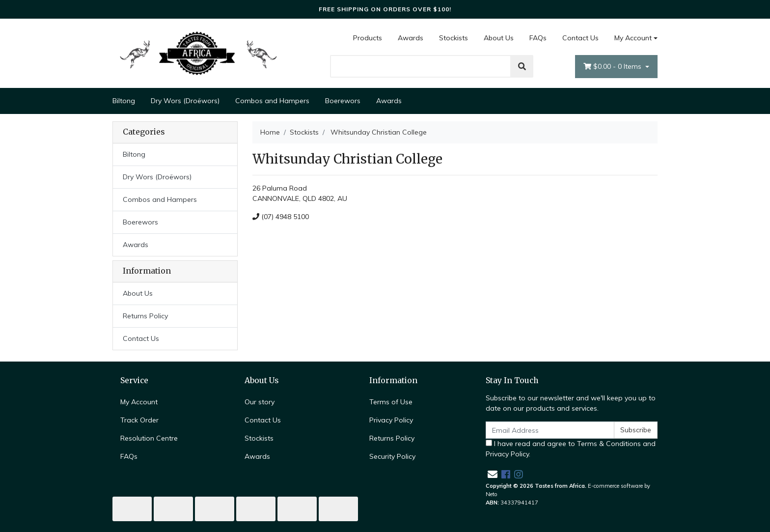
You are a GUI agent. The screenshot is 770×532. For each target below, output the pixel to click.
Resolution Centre (149, 438)
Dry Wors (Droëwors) (185, 101)
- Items (613, 67)
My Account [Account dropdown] (633, 38)
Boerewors (343, 101)
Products (368, 38)
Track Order (139, 420)
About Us (499, 38)
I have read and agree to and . (571, 449)
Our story (260, 402)
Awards (411, 38)
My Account (139, 402)
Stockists (454, 38)
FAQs (538, 38)
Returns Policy (145, 316)
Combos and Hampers (272, 101)
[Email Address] (550, 430)
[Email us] (493, 474)
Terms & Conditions (609, 444)
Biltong (124, 101)
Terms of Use (391, 402)
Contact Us (580, 38)
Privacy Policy (391, 420)
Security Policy (392, 456)
